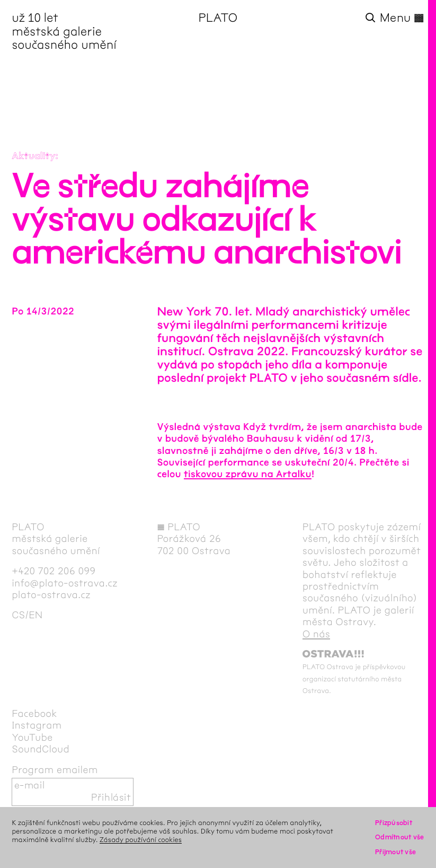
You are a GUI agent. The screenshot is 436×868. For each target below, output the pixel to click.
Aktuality (33, 156)
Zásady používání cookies (141, 840)
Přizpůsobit (394, 823)
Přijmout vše (395, 852)
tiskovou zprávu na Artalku (248, 474)
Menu (402, 18)
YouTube (32, 738)
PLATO (218, 18)
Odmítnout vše (400, 837)
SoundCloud (41, 749)
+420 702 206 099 (54, 571)
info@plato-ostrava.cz (65, 584)
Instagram (37, 726)
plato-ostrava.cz (51, 595)
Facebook (34, 714)
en (35, 615)
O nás (316, 634)
